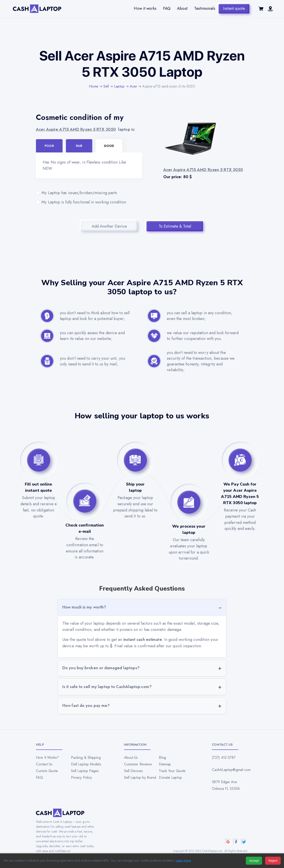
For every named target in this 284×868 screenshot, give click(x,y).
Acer (133, 86)
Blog (162, 758)
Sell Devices (133, 771)
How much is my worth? (84, 607)
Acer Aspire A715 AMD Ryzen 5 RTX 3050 (76, 129)
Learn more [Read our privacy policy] (183, 860)
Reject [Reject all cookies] (273, 861)
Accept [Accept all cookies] (254, 861)
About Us (131, 758)
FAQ (167, 8)
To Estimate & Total (175, 226)
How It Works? (47, 758)
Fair (79, 146)
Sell (106, 86)
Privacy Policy (81, 777)
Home (94, 86)
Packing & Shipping (86, 758)
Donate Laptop (170, 777)
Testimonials (205, 8)
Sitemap (165, 764)
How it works (145, 8)
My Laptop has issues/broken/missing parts (89, 193)
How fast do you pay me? (86, 706)
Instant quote (234, 8)
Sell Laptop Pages (85, 771)
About (182, 8)
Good (109, 146)
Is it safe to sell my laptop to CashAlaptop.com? (107, 687)
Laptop (119, 86)
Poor (49, 146)
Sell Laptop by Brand (140, 777)
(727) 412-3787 (224, 758)
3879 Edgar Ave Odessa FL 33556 (226, 785)
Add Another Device (109, 226)
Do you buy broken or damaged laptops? (101, 668)
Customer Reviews (138, 764)
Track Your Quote (172, 771)
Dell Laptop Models (86, 764)
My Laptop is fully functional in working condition (89, 202)
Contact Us (44, 764)
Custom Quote (47, 771)
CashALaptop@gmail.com (230, 770)
